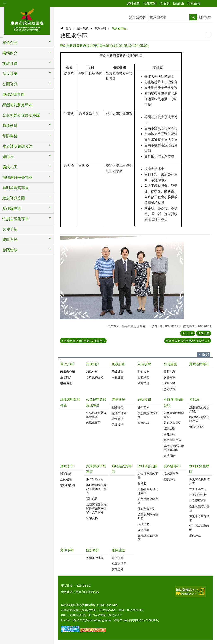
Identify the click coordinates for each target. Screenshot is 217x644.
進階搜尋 (205, 17)
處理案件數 (119, 413)
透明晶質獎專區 (16, 188)
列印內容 (209, 35)
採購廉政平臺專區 (96, 469)
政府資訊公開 (148, 466)
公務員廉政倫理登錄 (174, 415)
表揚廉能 (169, 456)
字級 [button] (211, 4)
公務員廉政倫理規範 (148, 516)
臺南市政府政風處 (27, 20)
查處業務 (143, 383)
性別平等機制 (198, 489)
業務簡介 (93, 364)
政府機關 (118, 558)
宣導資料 (92, 518)
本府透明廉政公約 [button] (17, 146)
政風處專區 (119, 28)
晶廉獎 (142, 483)
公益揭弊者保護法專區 (96, 402)
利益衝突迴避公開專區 (148, 491)
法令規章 (144, 364)
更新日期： (68, 586)
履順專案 (143, 530)
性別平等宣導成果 (199, 518)
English (178, 3)
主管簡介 (66, 377)
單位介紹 (67, 364)
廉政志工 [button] (10, 167)
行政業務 (143, 372)
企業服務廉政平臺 (148, 476)
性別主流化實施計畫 (199, 481)
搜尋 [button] (193, 17)
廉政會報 (100, 28)
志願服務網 (68, 485)
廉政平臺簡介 (95, 479)
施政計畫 (118, 364)
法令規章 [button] (10, 74)
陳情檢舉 (118, 400)
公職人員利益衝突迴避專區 (174, 448)
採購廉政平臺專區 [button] (17, 177)
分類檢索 (150, 3)
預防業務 (83, 28)
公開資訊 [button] (10, 84)
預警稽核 (143, 423)
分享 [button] (206, 4)
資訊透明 (169, 428)
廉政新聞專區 (14, 95)
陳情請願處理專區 (148, 538)
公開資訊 (170, 364)
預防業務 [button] (10, 136)
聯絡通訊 (66, 383)
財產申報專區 (172, 440)
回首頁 (165, 3)
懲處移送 (169, 389)
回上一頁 (188, 333)
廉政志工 (67, 466)
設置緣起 (66, 474)
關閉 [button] (205, 355)
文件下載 (10, 229)
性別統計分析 (198, 495)
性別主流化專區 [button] (16, 219)
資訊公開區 (197, 427)
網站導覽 (133, 3)
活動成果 (66, 479)
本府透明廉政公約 (174, 402)
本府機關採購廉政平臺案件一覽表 (96, 489)
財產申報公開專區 (148, 501)
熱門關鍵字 (137, 17)
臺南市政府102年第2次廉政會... (186, 341)
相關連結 (118, 550)
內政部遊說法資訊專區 (199, 419)
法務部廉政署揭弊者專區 (96, 415)
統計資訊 (93, 550)
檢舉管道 (118, 419)
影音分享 (169, 377)
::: (4, 2)
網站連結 (195, 536)
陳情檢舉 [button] (10, 126)
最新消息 (169, 372)
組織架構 (92, 372)
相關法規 (118, 407)
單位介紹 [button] (10, 43)
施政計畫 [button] (10, 63)
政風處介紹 (68, 372)
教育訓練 (169, 434)
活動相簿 (169, 383)
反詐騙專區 (172, 466)
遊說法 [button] (8, 157)
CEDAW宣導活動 (199, 528)
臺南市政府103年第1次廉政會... (84, 341)
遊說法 (194, 400)
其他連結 (118, 569)
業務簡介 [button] (10, 53)
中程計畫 (118, 377)
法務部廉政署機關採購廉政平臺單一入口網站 (96, 508)
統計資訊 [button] (10, 240)
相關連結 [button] (10, 250)
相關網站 (169, 479)
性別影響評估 (198, 501)
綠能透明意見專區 (17, 105)
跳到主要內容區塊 (2, 2)
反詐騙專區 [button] (12, 209)
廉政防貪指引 (172, 423)
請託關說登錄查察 (148, 415)
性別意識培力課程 (199, 508)
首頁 (68, 28)
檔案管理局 (119, 564)
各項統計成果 (95, 558)
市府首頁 (194, 3)
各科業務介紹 (95, 377)
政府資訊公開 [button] (14, 198)
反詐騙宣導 (171, 474)
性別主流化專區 (199, 469)
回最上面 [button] (204, 333)
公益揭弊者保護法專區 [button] (21, 115)
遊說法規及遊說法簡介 (199, 409)
